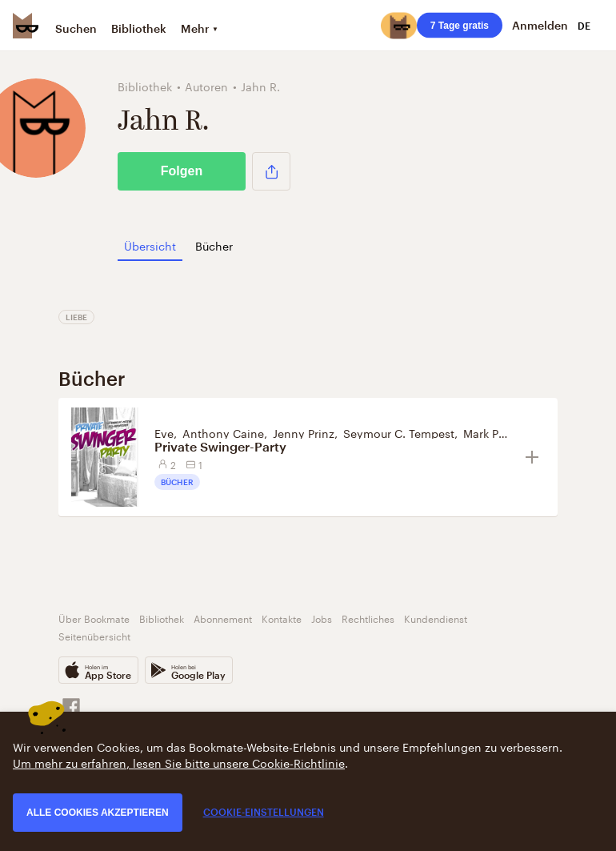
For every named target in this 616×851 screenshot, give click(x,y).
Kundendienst (436, 618)
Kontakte (282, 618)
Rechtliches (368, 618)
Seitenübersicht (94, 635)
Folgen (182, 171)
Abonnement (223, 618)
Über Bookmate (94, 618)
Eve (164, 432)
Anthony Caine (223, 432)
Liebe (76, 317)
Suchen (76, 28)
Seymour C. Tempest (399, 432)
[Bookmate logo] (26, 26)
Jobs (322, 618)
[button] (271, 171)
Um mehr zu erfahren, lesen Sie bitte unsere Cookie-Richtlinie (179, 762)
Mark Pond (492, 432)
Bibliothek (139, 28)
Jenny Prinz (304, 432)
